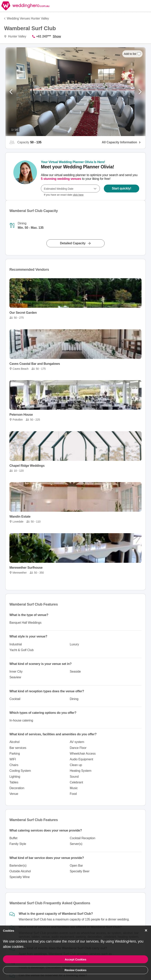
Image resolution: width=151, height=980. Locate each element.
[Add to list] (132, 54)
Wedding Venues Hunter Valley (28, 18)
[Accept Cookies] (146, 930)
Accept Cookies (75, 959)
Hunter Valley (17, 36)
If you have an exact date (64, 195)
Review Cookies (75, 970)
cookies (18, 947)
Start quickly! (122, 188)
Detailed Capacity (73, 243)
